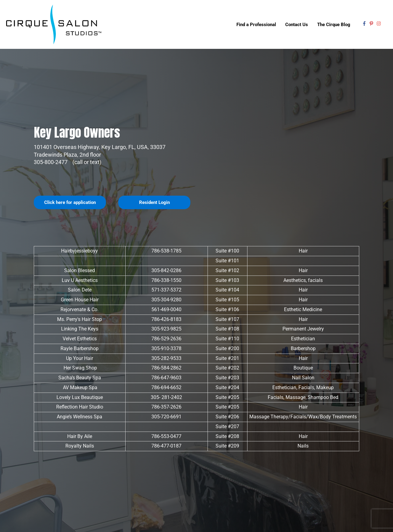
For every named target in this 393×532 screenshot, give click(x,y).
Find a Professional (256, 25)
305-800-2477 (51, 162)
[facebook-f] (365, 23)
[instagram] (379, 23)
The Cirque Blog (334, 25)
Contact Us (297, 25)
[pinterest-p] (372, 23)
